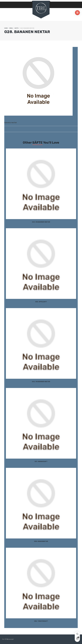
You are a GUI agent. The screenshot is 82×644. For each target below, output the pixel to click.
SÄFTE (16, 28)
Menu (11, 28)
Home (6, 28)
